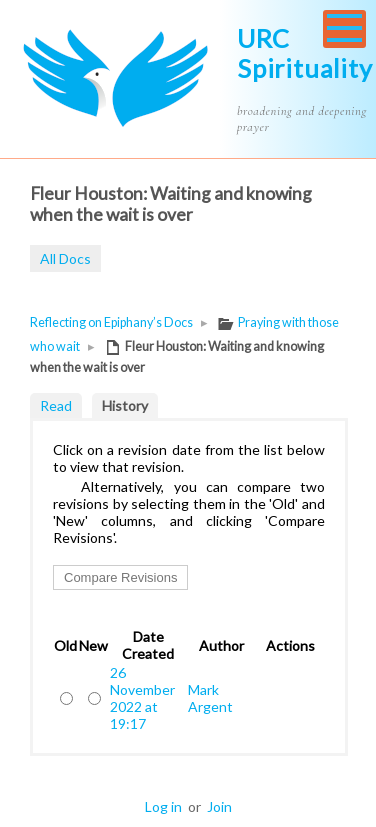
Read (56, 405)
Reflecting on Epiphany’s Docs (111, 322)
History (125, 405)
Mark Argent (210, 698)
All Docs (65, 258)
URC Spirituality (305, 53)
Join (219, 806)
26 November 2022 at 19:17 (142, 698)
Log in (163, 806)
